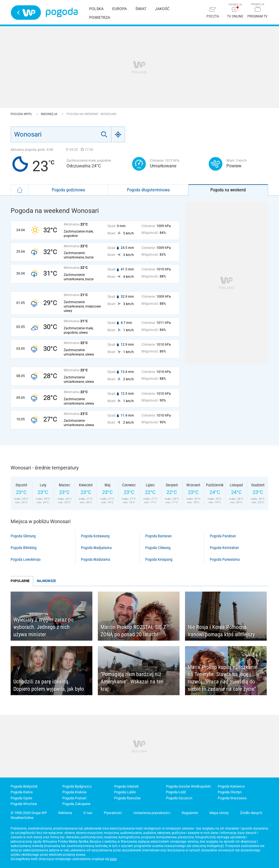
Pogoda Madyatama (96, 548)
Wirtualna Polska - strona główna (26, 13)
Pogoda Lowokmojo (26, 559)
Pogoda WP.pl (22, 114)
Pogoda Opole (21, 798)
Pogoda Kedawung (95, 536)
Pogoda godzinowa (68, 190)
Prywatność (113, 813)
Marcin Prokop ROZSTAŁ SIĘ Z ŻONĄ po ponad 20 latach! (133, 631)
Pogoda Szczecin (179, 798)
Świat (141, 9)
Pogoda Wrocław (24, 804)
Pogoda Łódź (176, 792)
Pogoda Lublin (125, 792)
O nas (88, 813)
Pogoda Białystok (24, 786)
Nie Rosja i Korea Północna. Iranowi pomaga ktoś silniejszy (221, 631)
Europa (119, 9)
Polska (96, 9)
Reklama (65, 813)
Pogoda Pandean (223, 536)
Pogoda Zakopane (76, 804)
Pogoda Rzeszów (127, 798)
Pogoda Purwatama (225, 559)
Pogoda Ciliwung (158, 548)
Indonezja (49, 114)
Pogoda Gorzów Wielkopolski (188, 786)
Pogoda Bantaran (158, 536)
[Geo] (118, 134)
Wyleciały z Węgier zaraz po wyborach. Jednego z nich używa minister (43, 627)
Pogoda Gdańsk (126, 786)
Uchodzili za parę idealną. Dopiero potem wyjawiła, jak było (49, 685)
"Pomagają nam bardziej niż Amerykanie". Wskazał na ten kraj (132, 681)
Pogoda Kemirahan (224, 548)
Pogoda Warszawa (232, 798)
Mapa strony (219, 813)
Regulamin (190, 813)
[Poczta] (213, 13)
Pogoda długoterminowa (148, 190)
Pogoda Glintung (23, 536)
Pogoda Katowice (231, 786)
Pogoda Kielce (22, 792)
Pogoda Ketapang (159, 559)
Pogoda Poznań (74, 798)
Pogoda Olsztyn (230, 792)
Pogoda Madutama (95, 559)
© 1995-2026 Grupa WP (29, 813)
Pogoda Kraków (75, 792)
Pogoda (62, 12)
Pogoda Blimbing (24, 548)
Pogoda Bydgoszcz (77, 786)
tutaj (113, 859)
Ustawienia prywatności (152, 813)
